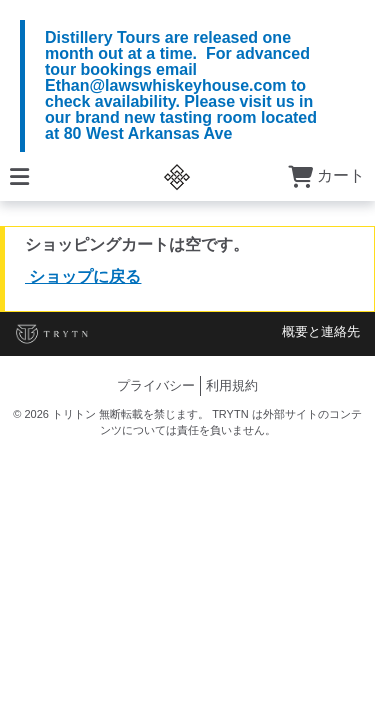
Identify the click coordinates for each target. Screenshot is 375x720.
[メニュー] (19, 175)
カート (326, 175)
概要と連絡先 (321, 331)
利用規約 (232, 385)
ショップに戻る (83, 276)
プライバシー (156, 385)
